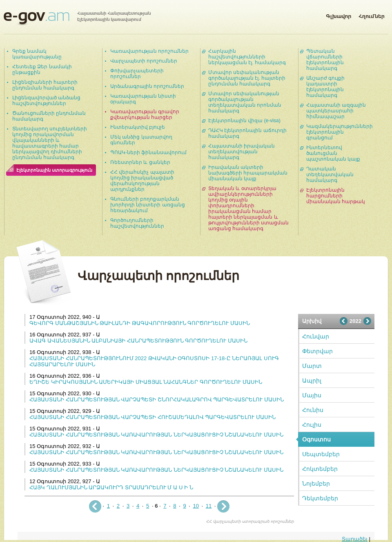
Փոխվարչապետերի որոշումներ (137, 74)
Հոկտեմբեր (320, 469)
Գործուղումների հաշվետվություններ (137, 223)
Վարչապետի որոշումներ (144, 61)
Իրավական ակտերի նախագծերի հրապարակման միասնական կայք (248, 173)
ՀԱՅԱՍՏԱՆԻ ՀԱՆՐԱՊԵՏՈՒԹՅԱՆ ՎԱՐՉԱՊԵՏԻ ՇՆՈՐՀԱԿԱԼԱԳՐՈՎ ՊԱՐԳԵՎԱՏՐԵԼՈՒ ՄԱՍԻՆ (157, 400)
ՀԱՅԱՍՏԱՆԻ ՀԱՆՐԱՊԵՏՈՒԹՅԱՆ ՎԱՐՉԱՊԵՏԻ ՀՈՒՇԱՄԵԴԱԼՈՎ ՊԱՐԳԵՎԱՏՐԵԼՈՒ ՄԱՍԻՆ (153, 417)
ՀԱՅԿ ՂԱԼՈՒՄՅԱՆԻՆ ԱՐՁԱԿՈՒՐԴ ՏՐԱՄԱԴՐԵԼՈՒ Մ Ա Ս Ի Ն (111, 487)
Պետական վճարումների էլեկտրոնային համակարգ (325, 60)
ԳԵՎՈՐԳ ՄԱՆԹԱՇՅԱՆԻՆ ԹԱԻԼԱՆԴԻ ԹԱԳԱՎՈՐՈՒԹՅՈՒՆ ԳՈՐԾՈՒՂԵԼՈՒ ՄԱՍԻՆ (140, 323)
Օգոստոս (316, 439)
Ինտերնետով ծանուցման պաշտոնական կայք (333, 153)
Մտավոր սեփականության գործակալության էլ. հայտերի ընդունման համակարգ (247, 78)
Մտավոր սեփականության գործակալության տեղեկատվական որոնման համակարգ (245, 102)
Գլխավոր (339, 15)
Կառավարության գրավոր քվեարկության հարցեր (145, 114)
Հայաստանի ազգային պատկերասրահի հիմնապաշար (336, 111)
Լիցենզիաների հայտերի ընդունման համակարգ (45, 85)
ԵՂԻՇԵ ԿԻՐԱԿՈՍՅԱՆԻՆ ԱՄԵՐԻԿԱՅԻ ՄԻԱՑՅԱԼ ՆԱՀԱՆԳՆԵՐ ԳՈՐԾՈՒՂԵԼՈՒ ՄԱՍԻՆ (146, 382)
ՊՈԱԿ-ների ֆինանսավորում (148, 152)
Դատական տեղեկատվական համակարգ (330, 175)
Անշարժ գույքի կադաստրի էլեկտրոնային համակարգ (325, 87)
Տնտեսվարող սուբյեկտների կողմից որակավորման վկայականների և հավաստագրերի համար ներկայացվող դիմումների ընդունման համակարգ (50, 143)
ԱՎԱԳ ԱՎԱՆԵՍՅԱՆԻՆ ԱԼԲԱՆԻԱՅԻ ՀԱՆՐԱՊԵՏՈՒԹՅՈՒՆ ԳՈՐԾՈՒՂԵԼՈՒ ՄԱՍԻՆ (138, 341)
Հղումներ (372, 15)
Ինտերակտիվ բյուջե (138, 127)
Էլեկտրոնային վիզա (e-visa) (244, 121)
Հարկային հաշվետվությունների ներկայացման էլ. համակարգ (247, 57)
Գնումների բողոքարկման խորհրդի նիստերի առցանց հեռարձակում (148, 205)
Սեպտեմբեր (321, 454)
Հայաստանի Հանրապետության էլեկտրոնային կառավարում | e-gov (77, 18)
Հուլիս (312, 425)
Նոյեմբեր (316, 484)
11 (209, 506)
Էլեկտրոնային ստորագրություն (54, 170)
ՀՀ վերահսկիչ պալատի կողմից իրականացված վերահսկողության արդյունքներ (142, 181)
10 (196, 506)
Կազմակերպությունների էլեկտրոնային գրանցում (340, 132)
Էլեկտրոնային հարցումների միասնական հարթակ (336, 196)
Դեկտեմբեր (320, 498)
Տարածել (355, 539)
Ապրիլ (312, 381)
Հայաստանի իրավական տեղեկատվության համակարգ (242, 152)
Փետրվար (317, 351)
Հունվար (316, 336)
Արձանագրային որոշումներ (147, 86)
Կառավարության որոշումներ (149, 51)
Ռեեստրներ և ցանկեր (140, 162)
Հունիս (313, 410)
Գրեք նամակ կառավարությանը (37, 54)
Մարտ (312, 366)
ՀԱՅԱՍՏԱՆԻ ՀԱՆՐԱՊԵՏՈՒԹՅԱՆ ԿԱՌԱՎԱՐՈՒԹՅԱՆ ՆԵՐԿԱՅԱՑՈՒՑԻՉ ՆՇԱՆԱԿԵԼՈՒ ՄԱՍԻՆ (156, 435)
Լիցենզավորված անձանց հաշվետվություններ (46, 101)
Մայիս (312, 395)
